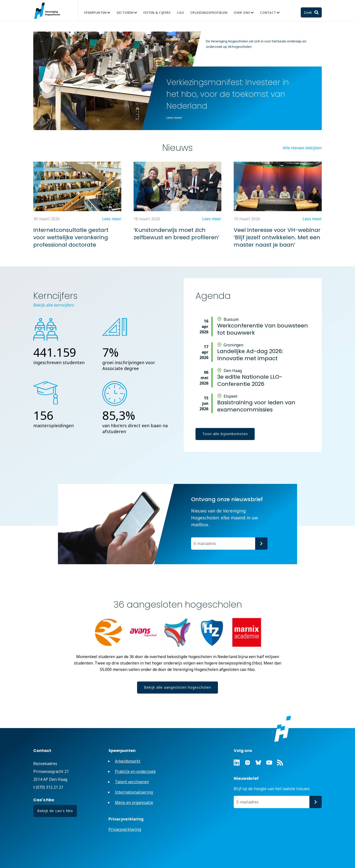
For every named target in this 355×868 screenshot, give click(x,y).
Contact (268, 13)
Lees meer (174, 118)
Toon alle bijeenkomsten (225, 434)
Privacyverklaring (125, 829)
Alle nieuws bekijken (302, 148)
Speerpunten (95, 13)
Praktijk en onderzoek (135, 771)
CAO (181, 13)
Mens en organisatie (134, 802)
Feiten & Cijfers (157, 13)
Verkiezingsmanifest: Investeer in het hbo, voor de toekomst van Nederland (228, 94)
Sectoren (125, 13)
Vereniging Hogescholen (49, 11)
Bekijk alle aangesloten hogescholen (177, 687)
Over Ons (242, 13)
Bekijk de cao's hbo (55, 811)
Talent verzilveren (132, 782)
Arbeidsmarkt (128, 761)
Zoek (308, 12)
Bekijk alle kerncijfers (54, 305)
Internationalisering (134, 792)
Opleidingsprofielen (209, 13)
